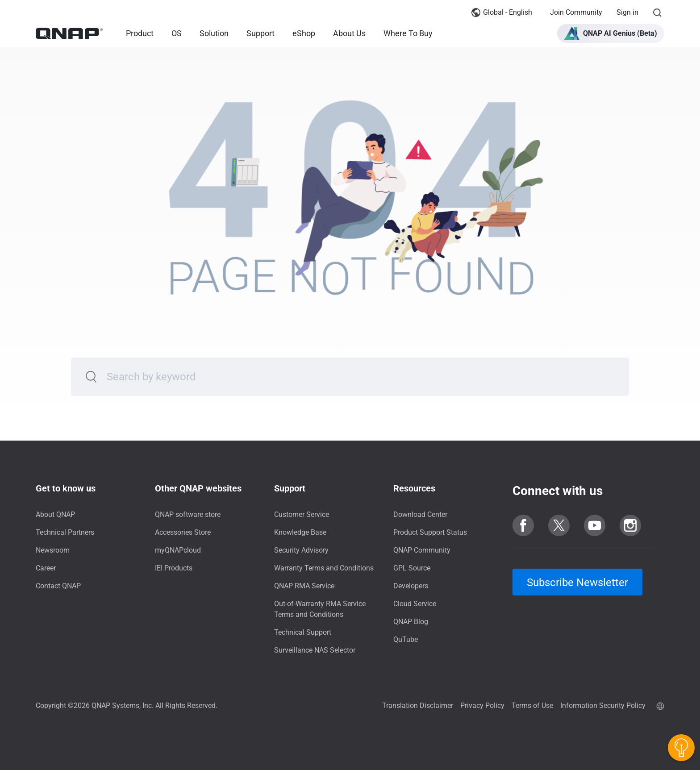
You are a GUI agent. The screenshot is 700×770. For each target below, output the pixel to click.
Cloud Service (415, 604)
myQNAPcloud (178, 550)
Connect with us (558, 491)
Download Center (420, 514)
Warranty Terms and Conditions (324, 568)
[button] (611, 33)
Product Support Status (430, 532)
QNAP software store (188, 514)
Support (260, 33)
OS (177, 33)
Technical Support (303, 632)
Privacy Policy (482, 705)
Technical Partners (65, 532)
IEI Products (174, 568)
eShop (304, 33)
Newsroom (53, 550)
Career (46, 568)
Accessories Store (183, 532)
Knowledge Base (300, 532)
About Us (349, 33)
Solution (214, 33)
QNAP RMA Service (304, 586)
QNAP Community (422, 550)
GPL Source (412, 568)
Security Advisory (301, 550)
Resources (414, 488)
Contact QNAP (58, 586)
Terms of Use (532, 705)
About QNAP (55, 514)
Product (140, 33)
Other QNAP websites (198, 488)
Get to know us (66, 488)
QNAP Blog (411, 622)
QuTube (406, 639)
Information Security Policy (603, 705)
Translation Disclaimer (418, 705)
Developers (411, 586)
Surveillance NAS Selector (315, 650)
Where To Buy (408, 33)
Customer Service (302, 514)
